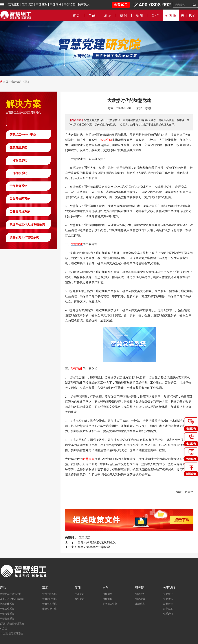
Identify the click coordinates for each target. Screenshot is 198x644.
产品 (92, 15)
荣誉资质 (168, 609)
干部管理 (41, 4)
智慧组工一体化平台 (23, 135)
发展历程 (168, 604)
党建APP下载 (49, 609)
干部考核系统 (18, 173)
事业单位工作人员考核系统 (27, 224)
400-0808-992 (155, 5)
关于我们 (188, 15)
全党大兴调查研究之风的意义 (97, 542)
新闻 (140, 15)
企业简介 (168, 594)
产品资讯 (80, 594)
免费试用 (121, 5)
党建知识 (16, 82)
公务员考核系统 (20, 212)
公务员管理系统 (20, 199)
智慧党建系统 (18, 147)
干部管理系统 (18, 160)
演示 (108, 15)
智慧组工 (13, 4)
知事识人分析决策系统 (12, 599)
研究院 (171, 15)
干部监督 (70, 4)
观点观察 (140, 604)
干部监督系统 (18, 186)
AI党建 (3, 628)
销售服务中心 (110, 604)
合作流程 (107, 599)
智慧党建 (27, 4)
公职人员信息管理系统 (12, 624)
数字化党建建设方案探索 (94, 547)
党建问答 (140, 594)
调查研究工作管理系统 (24, 237)
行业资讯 (80, 599)
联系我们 (168, 614)
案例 (124, 15)
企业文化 (168, 599)
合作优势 (107, 594)
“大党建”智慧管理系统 (12, 633)
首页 (76, 15)
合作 (155, 15)
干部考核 (56, 4)
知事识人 (84, 4)
